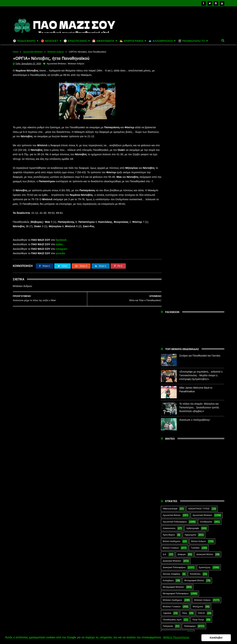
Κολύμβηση (168, 322)
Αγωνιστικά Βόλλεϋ (172, 256)
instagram (62, 258)
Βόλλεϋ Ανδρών (199, 283)
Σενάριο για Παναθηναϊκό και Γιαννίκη (200, 97)
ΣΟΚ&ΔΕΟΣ (169, 420)
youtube (61, 263)
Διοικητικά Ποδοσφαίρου (174, 309)
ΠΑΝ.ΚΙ (201, 354)
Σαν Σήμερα (168, 413)
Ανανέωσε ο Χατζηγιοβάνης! (195, 161)
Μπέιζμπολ (198, 348)
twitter (59, 254)
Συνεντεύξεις (169, 433)
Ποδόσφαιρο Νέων (202, 387)
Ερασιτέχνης (205, 309)
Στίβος (166, 426)
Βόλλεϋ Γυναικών (171, 289)
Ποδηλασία (168, 367)
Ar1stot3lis (193, 446)
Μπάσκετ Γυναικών (172, 348)
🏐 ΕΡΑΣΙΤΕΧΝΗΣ (75, 41)
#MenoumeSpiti (170, 250)
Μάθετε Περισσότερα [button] (176, 638)
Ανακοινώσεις (169, 270)
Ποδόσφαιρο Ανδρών (173, 380)
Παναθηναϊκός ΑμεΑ (172, 361)
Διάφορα (182, 296)
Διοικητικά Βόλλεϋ (205, 296)
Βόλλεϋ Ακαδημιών (172, 283)
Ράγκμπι (187, 400)
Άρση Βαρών (169, 276)
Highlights (167, 459)
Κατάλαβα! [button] (217, 638)
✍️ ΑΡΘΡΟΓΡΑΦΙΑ (131, 41)
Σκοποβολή (206, 413)
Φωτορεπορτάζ (197, 439)
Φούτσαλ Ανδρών (171, 439)
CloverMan (168, 452)
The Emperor (169, 472)
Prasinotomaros (197, 465)
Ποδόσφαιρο (190, 367)
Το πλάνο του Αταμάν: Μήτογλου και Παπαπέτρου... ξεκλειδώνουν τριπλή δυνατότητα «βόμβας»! (199, 149)
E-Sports (188, 452)
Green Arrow (209, 452)
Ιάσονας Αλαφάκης (172, 315)
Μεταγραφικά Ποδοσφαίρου (176, 335)
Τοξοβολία (190, 433)
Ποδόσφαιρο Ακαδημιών (174, 374)
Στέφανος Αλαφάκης (194, 420)
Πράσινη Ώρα (186, 394)
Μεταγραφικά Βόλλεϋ (194, 322)
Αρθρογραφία (193, 270)
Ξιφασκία (167, 354)
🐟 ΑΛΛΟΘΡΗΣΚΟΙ (161, 41)
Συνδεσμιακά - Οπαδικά (191, 426)
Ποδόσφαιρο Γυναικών (173, 387)
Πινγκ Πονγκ (198, 361)
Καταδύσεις (195, 315)
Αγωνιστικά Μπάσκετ (33, 52)
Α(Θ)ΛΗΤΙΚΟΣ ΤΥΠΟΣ (199, 250)
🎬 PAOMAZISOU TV (192, 41)
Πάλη (184, 354)
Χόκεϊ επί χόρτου (171, 446)
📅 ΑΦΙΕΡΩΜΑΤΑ (103, 41)
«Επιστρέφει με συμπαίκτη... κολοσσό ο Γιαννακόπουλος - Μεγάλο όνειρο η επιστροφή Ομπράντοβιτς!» (201, 117)
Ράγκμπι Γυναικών (198, 407)
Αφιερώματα (190, 276)
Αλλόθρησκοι (206, 263)
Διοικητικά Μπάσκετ (172, 302)
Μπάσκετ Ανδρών (56, 52)
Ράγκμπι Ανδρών (171, 407)
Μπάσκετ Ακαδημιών (173, 341)
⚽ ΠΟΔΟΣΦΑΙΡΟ (24, 41)
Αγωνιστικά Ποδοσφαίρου (175, 263)
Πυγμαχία (167, 400)
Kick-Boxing (190, 459)
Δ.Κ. (165, 296)
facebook (61, 249)
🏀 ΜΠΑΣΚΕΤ (50, 41)
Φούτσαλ (210, 433)
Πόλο (165, 394)
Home (16, 52)
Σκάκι (188, 413)
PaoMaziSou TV (170, 465)
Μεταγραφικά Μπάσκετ (174, 328)
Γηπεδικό (195, 289)
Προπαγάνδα (209, 394)
